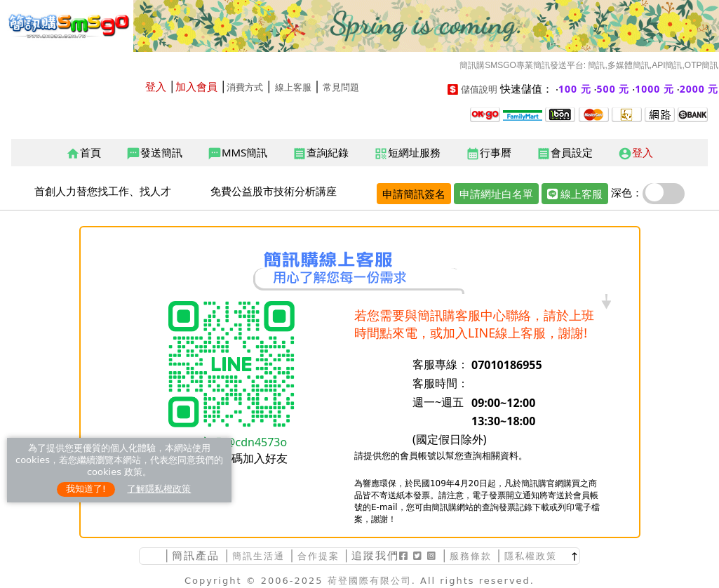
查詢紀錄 (321, 153)
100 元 (575, 89)
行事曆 (489, 153)
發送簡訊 (154, 153)
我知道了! (86, 489)
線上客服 (293, 87)
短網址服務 (407, 153)
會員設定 (565, 153)
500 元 (613, 89)
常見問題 (341, 87)
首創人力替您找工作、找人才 (103, 191)
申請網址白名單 (496, 194)
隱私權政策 (531, 556)
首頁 (83, 153)
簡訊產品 (196, 555)
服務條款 (471, 556)
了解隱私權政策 (159, 489)
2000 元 (699, 89)
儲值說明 (479, 89)
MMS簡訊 (237, 153)
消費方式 (245, 87)
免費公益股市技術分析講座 (274, 191)
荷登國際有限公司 (370, 581)
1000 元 (654, 89)
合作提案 (318, 556)
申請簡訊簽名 (414, 194)
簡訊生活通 (258, 556)
